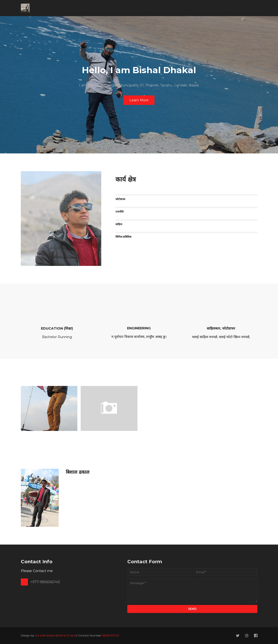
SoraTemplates (45, 635)
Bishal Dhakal (67, 635)
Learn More (139, 100)
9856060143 (110, 635)
